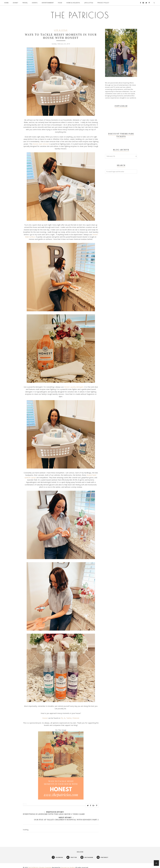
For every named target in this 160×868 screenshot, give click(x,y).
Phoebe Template (45, 865)
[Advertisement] (121, 208)
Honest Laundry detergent (74, 385)
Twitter (69, 716)
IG (65, 716)
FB (62, 716)
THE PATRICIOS (80, 14)
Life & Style (61, 28)
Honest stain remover (41, 142)
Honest (45, 716)
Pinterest (76, 716)
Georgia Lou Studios (68, 865)
